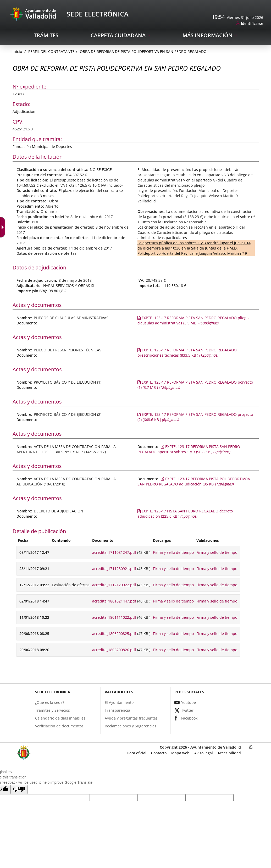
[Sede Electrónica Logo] (34, 14)
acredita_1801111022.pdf (114, 617)
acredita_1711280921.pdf (114, 569)
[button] (19, 790)
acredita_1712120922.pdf (114, 585)
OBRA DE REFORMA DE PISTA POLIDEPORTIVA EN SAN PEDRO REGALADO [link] (143, 51)
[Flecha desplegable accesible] (4, 227)
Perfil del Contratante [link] (51, 51)
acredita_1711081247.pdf (114, 552)
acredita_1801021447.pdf (114, 601)
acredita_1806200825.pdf (114, 634)
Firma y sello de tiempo (173, 552)
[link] (250, 24)
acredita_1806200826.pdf (114, 650)
